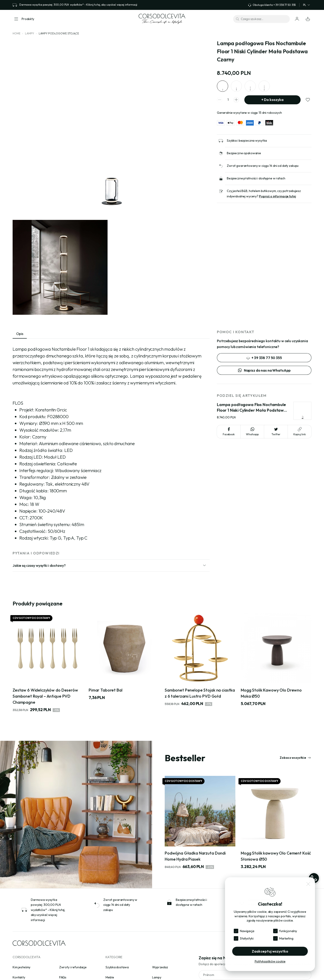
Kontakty (19, 977)
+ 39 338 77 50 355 (264, 358)
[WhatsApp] (314, 878)
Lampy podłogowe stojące (59, 33)
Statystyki (247, 938)
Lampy (29, 33)
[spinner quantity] (228, 100)
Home (16, 33)
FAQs (63, 977)
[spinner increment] (236, 100)
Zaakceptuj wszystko (270, 951)
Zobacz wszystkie (295, 758)
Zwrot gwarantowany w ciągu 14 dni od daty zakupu (263, 166)
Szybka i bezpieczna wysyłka (247, 141)
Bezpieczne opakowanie (244, 153)
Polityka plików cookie (270, 961)
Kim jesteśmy (21, 967)
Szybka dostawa (117, 967)
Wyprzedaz (160, 967)
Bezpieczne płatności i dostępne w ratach (256, 179)
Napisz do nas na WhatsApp (264, 370)
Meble (110, 977)
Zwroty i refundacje (73, 967)
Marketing (286, 938)
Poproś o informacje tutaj (277, 196)
